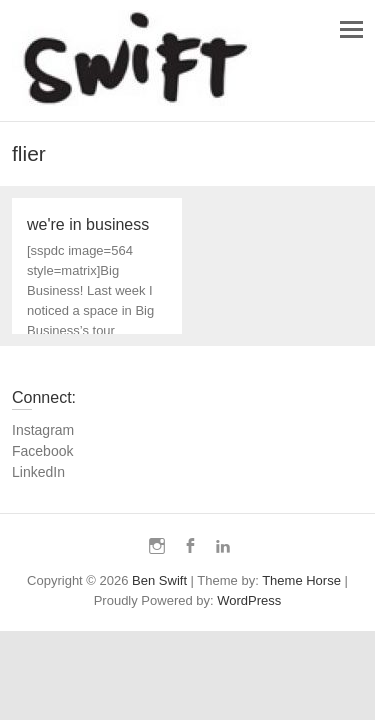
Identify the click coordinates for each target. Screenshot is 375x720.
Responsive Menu (351, 29)
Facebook (42, 451)
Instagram (43, 430)
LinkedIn (38, 472)
